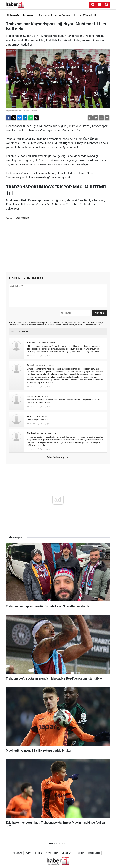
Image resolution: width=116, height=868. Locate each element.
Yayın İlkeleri (52, 853)
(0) (41, 356)
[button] (96, 118)
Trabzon (80, 853)
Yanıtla (32, 356)
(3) (41, 449)
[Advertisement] (58, 246)
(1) (48, 424)
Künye (29, 853)
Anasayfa (12, 15)
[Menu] (100, 5)
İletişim (39, 853)
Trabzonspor (29, 15)
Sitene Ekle (67, 853)
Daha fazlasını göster (58, 457)
